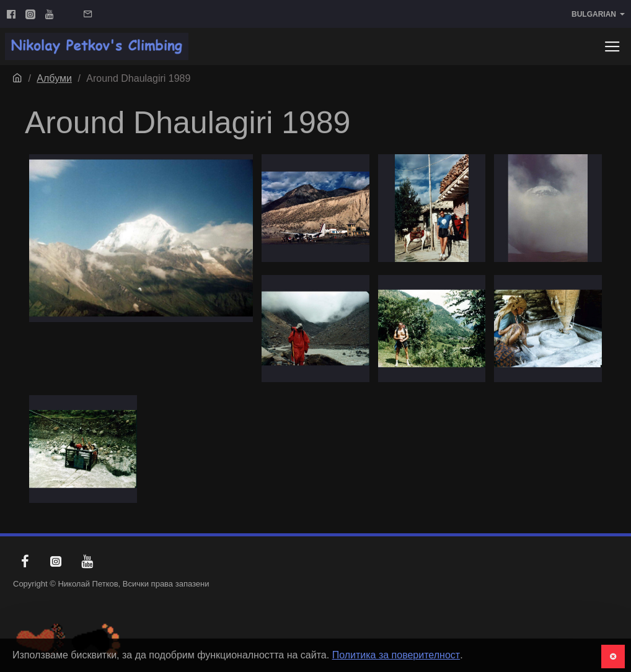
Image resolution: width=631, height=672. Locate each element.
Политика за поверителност (396, 655)
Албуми (54, 78)
